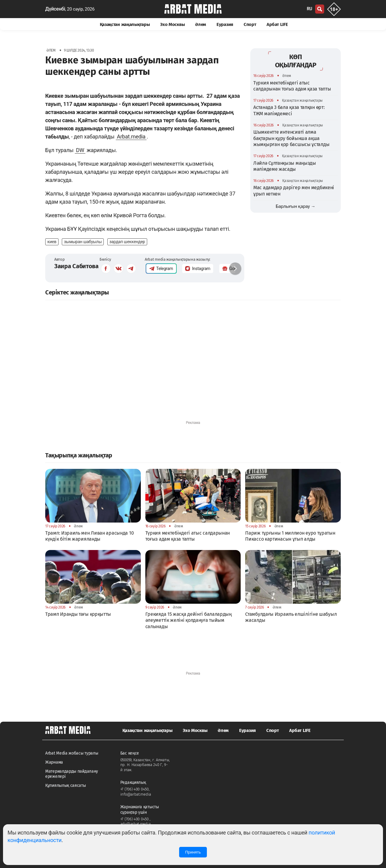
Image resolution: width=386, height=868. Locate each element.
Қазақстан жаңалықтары (125, 24)
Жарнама (54, 762)
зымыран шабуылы (83, 242)
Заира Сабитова (76, 266)
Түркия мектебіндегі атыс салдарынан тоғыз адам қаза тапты (292, 86)
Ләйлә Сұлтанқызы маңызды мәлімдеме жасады (285, 166)
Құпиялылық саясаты (66, 785)
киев (52, 242)
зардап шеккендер (127, 242)
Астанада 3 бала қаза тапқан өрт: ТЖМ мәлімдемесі (289, 110)
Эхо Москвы (172, 24)
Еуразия (225, 24)
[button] (235, 269)
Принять (193, 852)
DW (80, 150)
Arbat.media (131, 137)
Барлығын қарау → (295, 206)
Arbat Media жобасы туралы (72, 753)
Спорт (250, 24)
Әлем (201, 24)
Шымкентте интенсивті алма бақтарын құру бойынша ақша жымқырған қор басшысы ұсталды (291, 138)
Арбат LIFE (277, 24)
